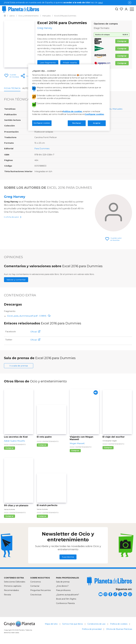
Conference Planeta (65, 603)
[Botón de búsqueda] (117, 9)
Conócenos (36, 582)
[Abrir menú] (132, 9)
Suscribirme (68, 557)
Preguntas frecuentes (41, 590)
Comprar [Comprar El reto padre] (42, 445)
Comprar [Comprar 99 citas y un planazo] (9, 516)
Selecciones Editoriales (15, 582)
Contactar (35, 586)
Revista (7, 595)
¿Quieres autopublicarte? (68, 595)
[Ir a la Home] (5, 16)
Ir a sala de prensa (19, 366)
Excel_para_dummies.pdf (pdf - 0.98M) (29, 316)
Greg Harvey (15, 197)
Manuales (117, 109)
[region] (69, 97)
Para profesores (63, 590)
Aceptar (97, 123)
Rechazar (77, 123)
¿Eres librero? (62, 586)
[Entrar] (125, 9)
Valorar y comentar (16, 280)
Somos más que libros (73, 624)
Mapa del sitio (51, 624)
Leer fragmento (48, 63)
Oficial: (35, 332)
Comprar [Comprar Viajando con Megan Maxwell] (75, 451)
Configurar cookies (94, 114)
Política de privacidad (92, 629)
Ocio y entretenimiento (15, 444)
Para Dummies (42, 148)
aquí (100, 2)
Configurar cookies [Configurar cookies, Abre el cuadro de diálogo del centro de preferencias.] (42, 123)
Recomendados (11, 590)
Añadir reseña (70, 63)
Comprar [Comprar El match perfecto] (42, 516)
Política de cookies (119, 624)
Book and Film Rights (66, 599)
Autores (27, 88)
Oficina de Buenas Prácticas (119, 629)
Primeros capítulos (13, 586)
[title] (109, 581)
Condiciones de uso (96, 624)
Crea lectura (36, 595)
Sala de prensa (63, 582)
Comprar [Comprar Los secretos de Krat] (9, 448)
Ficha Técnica (12, 88)
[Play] (95, 393)
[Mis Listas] (121, 9)
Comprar (122, 41)
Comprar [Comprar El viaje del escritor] (108, 448)
